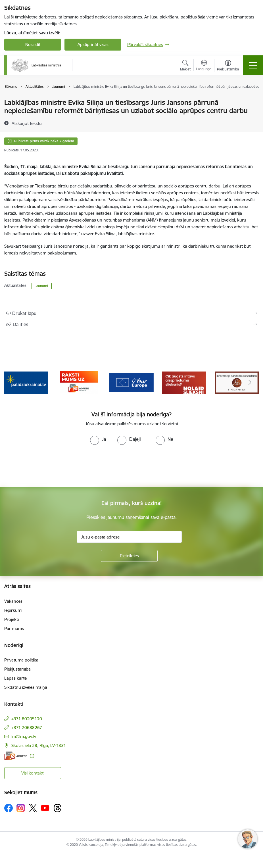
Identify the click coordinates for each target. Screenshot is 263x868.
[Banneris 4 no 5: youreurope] (131, 382)
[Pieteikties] (129, 556)
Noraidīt (33, 44)
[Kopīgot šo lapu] (131, 324)
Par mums (14, 628)
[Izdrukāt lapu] (131, 313)
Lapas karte (15, 678)
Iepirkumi (13, 610)
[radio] (98, 439)
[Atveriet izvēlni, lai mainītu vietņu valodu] (204, 66)
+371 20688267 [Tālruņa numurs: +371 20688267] (27, 728)
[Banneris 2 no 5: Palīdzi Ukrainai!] (26, 382)
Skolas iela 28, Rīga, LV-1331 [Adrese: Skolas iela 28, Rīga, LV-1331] (39, 745)
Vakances (13, 601)
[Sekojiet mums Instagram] (21, 808)
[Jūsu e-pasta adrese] (129, 537)
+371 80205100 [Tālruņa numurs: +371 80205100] (27, 719)
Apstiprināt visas (93, 44)
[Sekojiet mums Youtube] (45, 808)
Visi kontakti (33, 773)
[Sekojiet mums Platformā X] (33, 808)
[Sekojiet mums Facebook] (9, 808)
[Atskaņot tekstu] (27, 123)
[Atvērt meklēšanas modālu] (185, 66)
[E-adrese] (16, 756)
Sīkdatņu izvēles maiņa (26, 687)
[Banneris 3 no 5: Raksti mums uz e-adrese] (79, 382)
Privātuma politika (21, 660)
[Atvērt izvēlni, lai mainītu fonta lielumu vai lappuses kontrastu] (228, 66)
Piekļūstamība (17, 669)
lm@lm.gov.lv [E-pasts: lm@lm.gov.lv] (24, 736)
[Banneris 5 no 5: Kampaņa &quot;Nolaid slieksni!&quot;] (184, 382)
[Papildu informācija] (32, 756)
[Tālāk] (250, 383)
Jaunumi (42, 286)
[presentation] (47, 466)
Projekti (12, 619)
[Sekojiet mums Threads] (57, 808)
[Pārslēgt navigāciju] (253, 65)
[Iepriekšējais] (13, 383)
